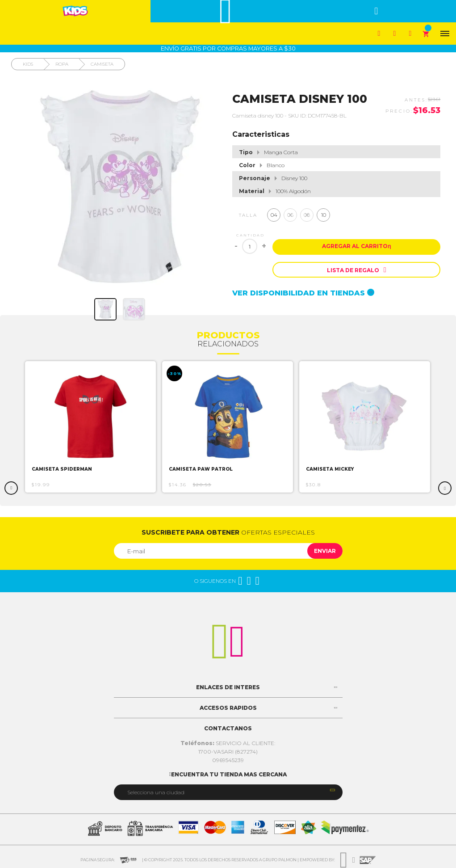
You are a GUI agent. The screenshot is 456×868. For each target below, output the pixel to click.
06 (290, 215)
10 (324, 215)
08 (307, 215)
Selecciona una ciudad (156, 792)
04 (274, 215)
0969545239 (228, 760)
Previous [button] (11, 488)
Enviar (325, 551)
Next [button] (445, 488)
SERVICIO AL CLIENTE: (228, 743)
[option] (91, 427)
